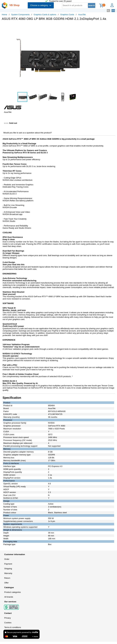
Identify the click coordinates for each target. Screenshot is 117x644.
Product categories (12, 592)
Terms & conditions (13, 627)
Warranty (8, 573)
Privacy (8, 618)
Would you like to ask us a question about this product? (28, 133)
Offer (6, 583)
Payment (8, 564)
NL (108, 11)
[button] (90, 26)
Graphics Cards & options (45, 15)
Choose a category (41, 5)
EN (113, 11)
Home (4, 15)
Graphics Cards (67, 15)
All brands (9, 597)
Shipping (8, 569)
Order (7, 559)
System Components (20, 15)
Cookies (8, 623)
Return (7, 578)
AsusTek (82, 15)
